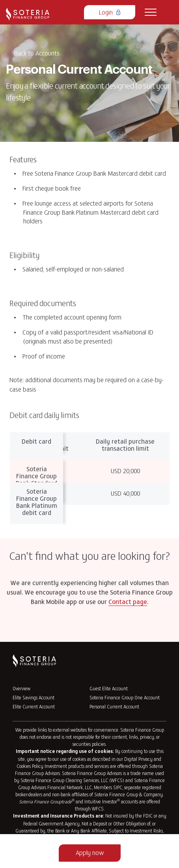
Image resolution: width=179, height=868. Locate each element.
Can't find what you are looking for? (90, 556)
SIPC (118, 787)
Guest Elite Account (109, 688)
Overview (21, 688)
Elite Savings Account (34, 697)
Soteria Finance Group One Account (125, 697)
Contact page (128, 602)
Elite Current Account (34, 706)
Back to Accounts (37, 53)
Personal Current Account (114, 706)
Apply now (90, 852)
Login (110, 12)
